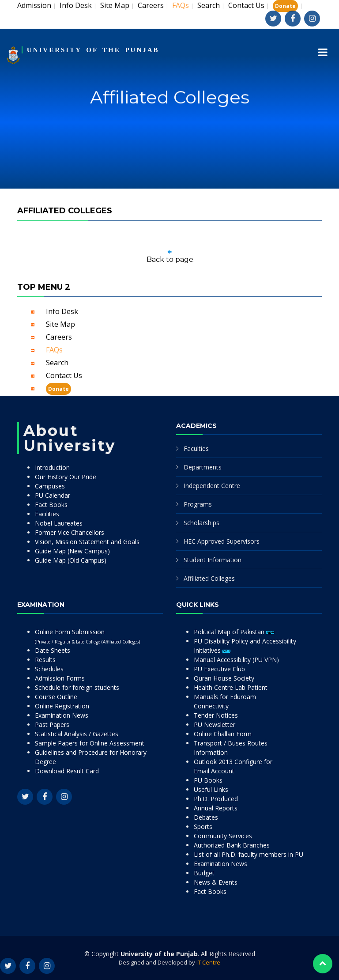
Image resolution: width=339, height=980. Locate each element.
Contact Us (246, 5)
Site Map (115, 5)
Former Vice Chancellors (70, 532)
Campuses (50, 486)
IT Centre (208, 962)
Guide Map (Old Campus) (71, 560)
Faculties (196, 448)
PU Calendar (53, 495)
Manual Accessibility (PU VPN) (236, 660)
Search (209, 5)
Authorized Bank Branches (232, 845)
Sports (203, 827)
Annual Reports (216, 808)
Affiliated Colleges (209, 578)
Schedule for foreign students (77, 687)
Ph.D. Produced (216, 799)
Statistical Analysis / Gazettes (77, 734)
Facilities (47, 514)
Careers (151, 5)
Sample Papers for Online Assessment (90, 743)
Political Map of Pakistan (234, 632)
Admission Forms (60, 678)
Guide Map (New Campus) (72, 551)
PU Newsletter (215, 725)
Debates (206, 817)
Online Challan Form (223, 734)
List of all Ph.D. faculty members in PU (249, 854)
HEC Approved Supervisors (222, 541)
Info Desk (76, 5)
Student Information (213, 560)
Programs (198, 504)
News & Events (216, 882)
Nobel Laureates (59, 523)
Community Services (223, 836)
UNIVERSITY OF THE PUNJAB (93, 50)
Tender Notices (216, 715)
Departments (203, 467)
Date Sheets (53, 650)
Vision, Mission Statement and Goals (87, 542)
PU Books (208, 780)
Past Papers (52, 725)
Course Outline (56, 697)
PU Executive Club (219, 669)
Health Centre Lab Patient (231, 687)
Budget (204, 873)
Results (45, 660)
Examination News (62, 715)
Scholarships (202, 523)
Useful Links (211, 789)
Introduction (52, 467)
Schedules (49, 669)
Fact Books (51, 505)
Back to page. (171, 259)
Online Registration (62, 706)
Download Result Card (67, 771)
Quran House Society (224, 678)
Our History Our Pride (66, 477)
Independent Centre (212, 486)
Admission (34, 5)
